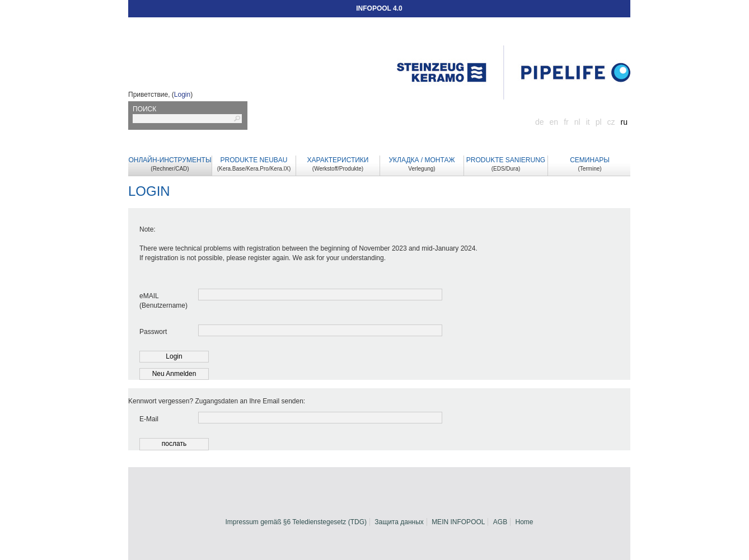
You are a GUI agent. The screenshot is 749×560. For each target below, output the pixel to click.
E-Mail (149, 419)
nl (577, 122)
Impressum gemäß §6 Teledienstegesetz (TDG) (296, 522)
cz (611, 122)
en (554, 122)
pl (599, 122)
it (588, 122)
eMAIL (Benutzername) (163, 301)
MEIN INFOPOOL (458, 522)
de (540, 122)
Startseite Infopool (514, 72)
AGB (500, 522)
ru (624, 122)
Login (182, 95)
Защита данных (399, 522)
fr (566, 122)
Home (525, 522)
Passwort (153, 332)
